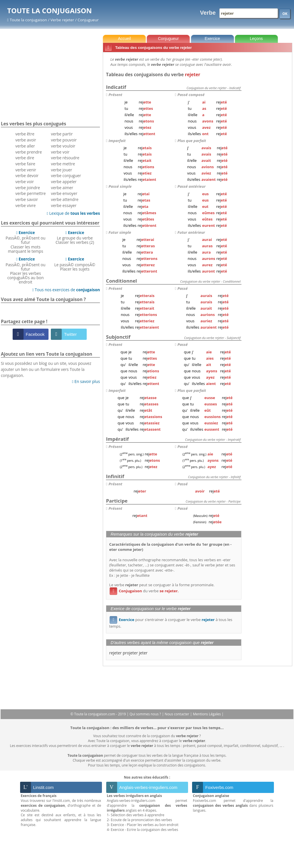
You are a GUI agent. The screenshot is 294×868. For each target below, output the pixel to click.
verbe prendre (29, 152)
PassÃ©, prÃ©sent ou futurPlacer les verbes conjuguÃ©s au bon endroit (25, 270)
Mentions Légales (207, 714)
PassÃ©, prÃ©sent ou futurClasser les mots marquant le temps (25, 242)
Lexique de (73, 213)
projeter (130, 653)
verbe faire (25, 164)
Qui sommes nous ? (146, 714)
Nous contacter (178, 714)
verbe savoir (27, 199)
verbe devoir (27, 176)
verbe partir (62, 134)
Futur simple (120, 232)
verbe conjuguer (66, 176)
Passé (183, 288)
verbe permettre (31, 193)
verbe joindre (28, 188)
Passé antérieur (192, 186)
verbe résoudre (65, 158)
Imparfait (117, 141)
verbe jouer (62, 170)
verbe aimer (62, 188)
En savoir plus (86, 381)
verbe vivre (26, 205)
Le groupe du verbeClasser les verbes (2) (75, 237)
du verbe (144, 591)
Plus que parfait (192, 141)
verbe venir (26, 170)
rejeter (115, 653)
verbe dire (25, 158)
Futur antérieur (191, 232)
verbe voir (25, 182)
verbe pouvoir (64, 140)
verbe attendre (65, 199)
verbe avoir (26, 140)
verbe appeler (64, 182)
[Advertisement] (268, 141)
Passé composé (191, 95)
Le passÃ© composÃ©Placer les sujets (75, 264)
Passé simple (120, 186)
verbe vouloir (63, 146)
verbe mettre (63, 164)
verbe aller (25, 146)
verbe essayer (64, 205)
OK (285, 14)
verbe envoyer (64, 193)
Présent (115, 95)
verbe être (25, 134)
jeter (143, 653)
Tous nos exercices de (66, 290)
